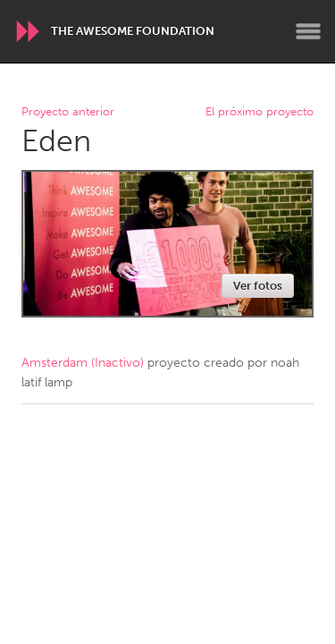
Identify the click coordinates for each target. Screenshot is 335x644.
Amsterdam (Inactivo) (83, 363)
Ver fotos (258, 286)
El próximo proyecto (260, 112)
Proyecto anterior (68, 112)
